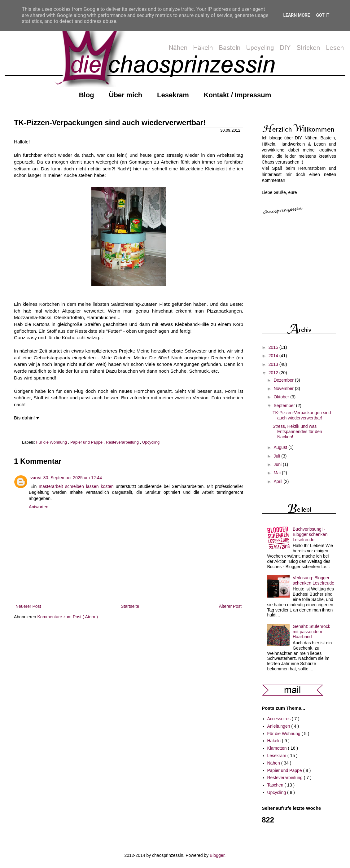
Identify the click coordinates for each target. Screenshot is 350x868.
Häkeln (275, 741)
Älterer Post (230, 606)
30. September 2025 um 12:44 (73, 478)
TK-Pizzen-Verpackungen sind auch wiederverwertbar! (302, 415)
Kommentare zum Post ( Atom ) (68, 617)
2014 (274, 356)
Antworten (39, 507)
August (281, 447)
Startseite (130, 606)
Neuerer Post (28, 606)
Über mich (126, 95)
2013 (274, 364)
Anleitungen (279, 726)
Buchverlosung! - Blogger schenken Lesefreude (310, 534)
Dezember (284, 380)
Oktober (282, 397)
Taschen (276, 785)
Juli (277, 456)
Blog (87, 95)
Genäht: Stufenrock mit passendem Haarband (311, 632)
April (278, 481)
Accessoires (280, 719)
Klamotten (278, 748)
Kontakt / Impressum (238, 95)
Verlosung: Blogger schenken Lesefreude (313, 580)
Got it (323, 15)
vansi (36, 478)
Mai (278, 473)
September (285, 406)
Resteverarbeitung (123, 442)
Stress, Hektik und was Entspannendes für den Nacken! (297, 432)
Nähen (274, 763)
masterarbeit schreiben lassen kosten (76, 486)
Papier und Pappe (87, 442)
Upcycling (151, 442)
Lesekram (173, 95)
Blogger (217, 855)
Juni (278, 464)
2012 (274, 373)
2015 (274, 347)
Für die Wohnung (52, 442)
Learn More (296, 15)
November (284, 388)
